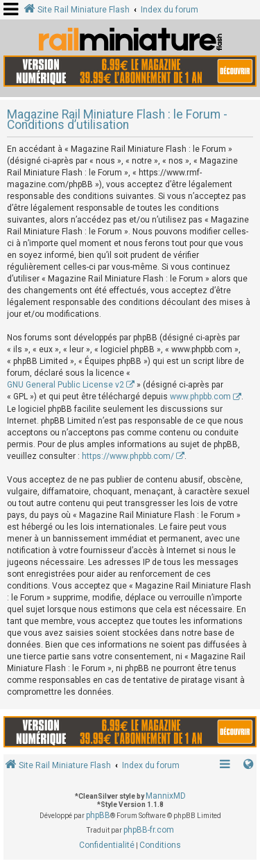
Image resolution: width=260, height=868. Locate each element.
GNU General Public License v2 (66, 385)
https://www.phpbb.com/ (128, 456)
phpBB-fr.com (149, 830)
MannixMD (166, 796)
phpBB (98, 815)
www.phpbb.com (200, 397)
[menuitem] (107, 846)
